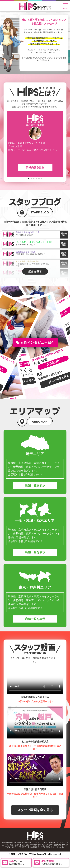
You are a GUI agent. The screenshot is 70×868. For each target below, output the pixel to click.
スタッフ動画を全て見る (35, 810)
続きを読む (64, 234)
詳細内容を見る (35, 167)
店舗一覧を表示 (35, 485)
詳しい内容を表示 (29, 381)
